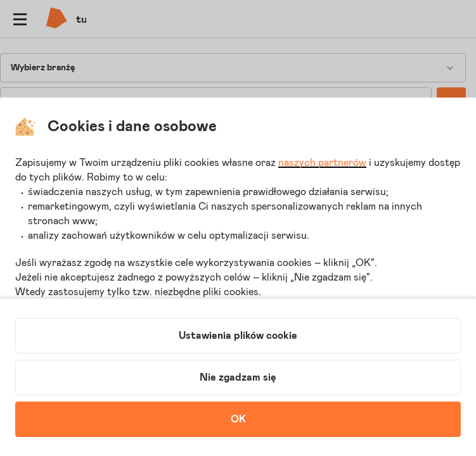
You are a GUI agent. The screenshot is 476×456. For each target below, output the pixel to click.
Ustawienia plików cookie (238, 336)
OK (238, 419)
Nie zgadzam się (238, 377)
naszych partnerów (322, 163)
